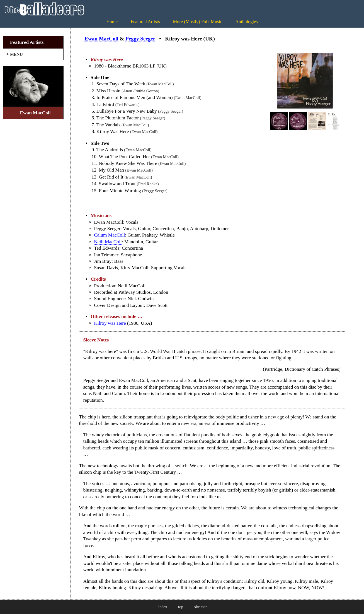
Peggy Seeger (140, 39)
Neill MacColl (108, 242)
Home (112, 22)
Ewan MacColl (101, 39)
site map (201, 607)
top (181, 607)
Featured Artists (145, 22)
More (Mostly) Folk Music (197, 22)
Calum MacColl (109, 235)
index (163, 607)
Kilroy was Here (110, 323)
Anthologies (246, 22)
